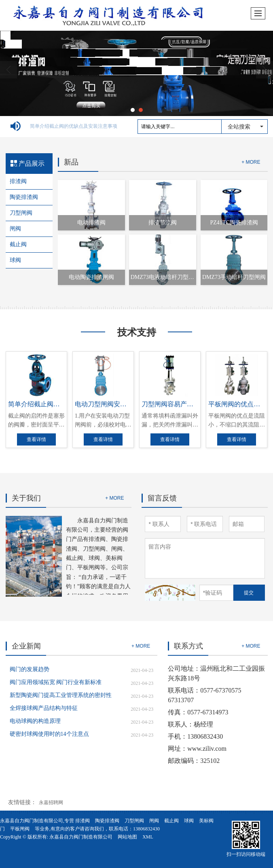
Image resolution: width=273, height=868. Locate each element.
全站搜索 (239, 127)
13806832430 (146, 829)
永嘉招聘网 (51, 803)
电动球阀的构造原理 (35, 721)
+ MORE (251, 162)
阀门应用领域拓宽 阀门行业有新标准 (56, 682)
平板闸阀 (20, 829)
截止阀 (18, 244)
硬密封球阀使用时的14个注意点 (49, 734)
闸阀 (15, 229)
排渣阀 (18, 181)
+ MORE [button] (114, 498)
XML (148, 837)
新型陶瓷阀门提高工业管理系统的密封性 (61, 695)
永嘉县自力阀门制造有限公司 (81, 837)
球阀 (15, 260)
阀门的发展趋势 (30, 669)
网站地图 (127, 837)
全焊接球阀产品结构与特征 (44, 708)
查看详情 (36, 439)
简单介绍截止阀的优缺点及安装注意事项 (74, 126)
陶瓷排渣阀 (24, 197)
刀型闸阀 (21, 213)
